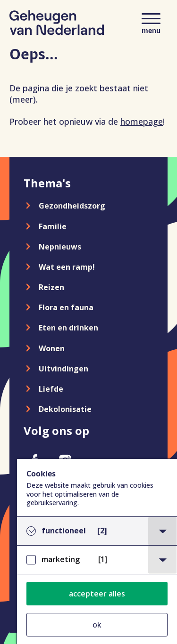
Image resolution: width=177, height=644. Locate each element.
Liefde (51, 389)
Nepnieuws (60, 247)
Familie (53, 226)
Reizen (51, 287)
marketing (74, 559)
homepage (142, 121)
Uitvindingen (63, 369)
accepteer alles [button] (97, 594)
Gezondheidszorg (72, 206)
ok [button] (97, 625)
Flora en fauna (66, 307)
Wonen (52, 348)
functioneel (74, 531)
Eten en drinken (68, 328)
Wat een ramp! (67, 267)
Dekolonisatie (65, 409)
